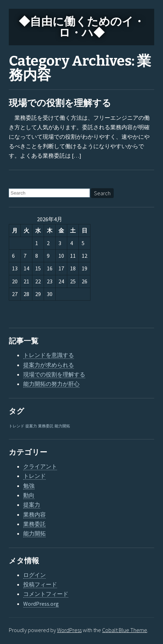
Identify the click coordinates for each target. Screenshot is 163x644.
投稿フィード (40, 584)
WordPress (69, 630)
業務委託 (35, 524)
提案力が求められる (49, 365)
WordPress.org (41, 604)
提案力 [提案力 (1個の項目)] (31, 426)
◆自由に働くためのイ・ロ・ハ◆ (82, 27)
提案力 (32, 505)
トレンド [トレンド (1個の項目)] (17, 426)
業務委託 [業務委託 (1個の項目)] (46, 426)
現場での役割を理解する (60, 103)
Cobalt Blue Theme (125, 630)
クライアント (40, 466)
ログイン (35, 575)
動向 (29, 495)
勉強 (29, 486)
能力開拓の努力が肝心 (51, 384)
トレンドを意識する (49, 355)
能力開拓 (35, 533)
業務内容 (35, 514)
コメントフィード (46, 594)
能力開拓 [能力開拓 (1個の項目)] (62, 426)
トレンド (35, 476)
